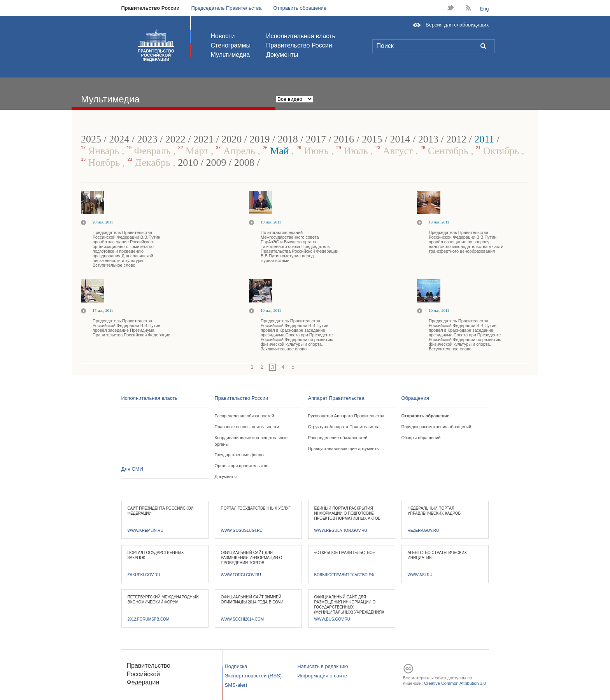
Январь (101, 151)
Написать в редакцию (323, 666)
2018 (288, 139)
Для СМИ (132, 469)
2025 (91, 139)
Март (195, 151)
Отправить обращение (300, 8)
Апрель (237, 151)
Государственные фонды (240, 455)
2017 (316, 139)
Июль (353, 151)
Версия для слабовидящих (457, 25)
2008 (244, 163)
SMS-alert (236, 685)
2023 (147, 139)
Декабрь (150, 163)
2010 (188, 163)
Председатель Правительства (226, 8)
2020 (231, 139)
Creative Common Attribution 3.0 (455, 683)
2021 (203, 139)
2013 (428, 139)
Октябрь (499, 151)
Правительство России (151, 8)
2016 (344, 139)
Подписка (236, 666)
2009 (216, 163)
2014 (400, 139)
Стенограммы (231, 45)
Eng (484, 9)
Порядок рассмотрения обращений (436, 427)
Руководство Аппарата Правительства (346, 416)
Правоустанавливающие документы (344, 448)
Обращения (415, 398)
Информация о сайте (322, 676)
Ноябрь (102, 163)
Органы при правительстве (242, 466)
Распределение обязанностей (245, 416)
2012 (456, 139)
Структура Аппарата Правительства (344, 427)
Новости (223, 36)
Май (277, 151)
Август (395, 151)
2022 (175, 139)
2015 (372, 139)
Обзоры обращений (421, 438)
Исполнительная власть (301, 36)
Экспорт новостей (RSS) (253, 676)
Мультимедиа (231, 55)
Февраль (150, 151)
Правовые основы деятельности (247, 427)
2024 (119, 139)
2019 (259, 139)
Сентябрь (446, 151)
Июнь (314, 151)
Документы (282, 55)
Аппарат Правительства (336, 398)
